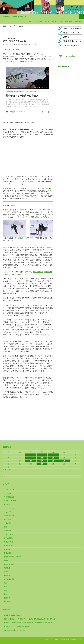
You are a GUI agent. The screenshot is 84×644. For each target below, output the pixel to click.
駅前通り (7, 598)
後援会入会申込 (79, 22)
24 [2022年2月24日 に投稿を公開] (42, 464)
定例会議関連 (8, 538)
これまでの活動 (9, 490)
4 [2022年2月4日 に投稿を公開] (53, 455)
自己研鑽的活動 (9, 579)
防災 (6, 587)
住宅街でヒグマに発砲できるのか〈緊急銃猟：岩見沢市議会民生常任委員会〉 (29, 623)
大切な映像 (8, 531)
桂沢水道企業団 (9, 564)
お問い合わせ (69, 22)
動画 (6, 527)
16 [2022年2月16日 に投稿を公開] (31, 461)
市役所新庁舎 (8, 546)
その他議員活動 (9, 497)
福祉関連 (7, 575)
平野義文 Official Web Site (14, 17)
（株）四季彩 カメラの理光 (24, 238)
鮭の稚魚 (7, 602)
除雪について (8, 590)
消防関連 (7, 568)
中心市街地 (8, 519)
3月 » (9, 469)
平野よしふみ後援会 (66, 56)
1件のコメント (35, 44)
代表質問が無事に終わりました (14, 615)
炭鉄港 (6, 572)
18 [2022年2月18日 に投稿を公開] (53, 461)
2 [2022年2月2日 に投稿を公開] (31, 455)
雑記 (6, 594)
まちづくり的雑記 (10, 501)
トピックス (8, 512)
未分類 (13, 38)
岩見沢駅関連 (8, 542)
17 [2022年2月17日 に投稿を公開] (42, 461)
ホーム (31, 22)
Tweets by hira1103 (65, 66)
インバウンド (8, 504)
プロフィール (39, 22)
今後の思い (8, 523)
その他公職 (8, 493)
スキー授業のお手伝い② (14, 41)
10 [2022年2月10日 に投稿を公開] (42, 458)
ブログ (61, 22)
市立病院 (7, 549)
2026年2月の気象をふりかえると (15, 630)
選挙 (6, 583)
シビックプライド (10, 508)
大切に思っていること (50, 22)
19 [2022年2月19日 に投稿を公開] (64, 461)
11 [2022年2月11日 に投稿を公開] (53, 458)
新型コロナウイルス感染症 (13, 557)
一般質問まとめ (9, 516)
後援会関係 (8, 553)
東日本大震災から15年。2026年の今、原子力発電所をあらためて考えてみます (30, 619)
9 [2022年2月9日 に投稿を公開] (31, 458)
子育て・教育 (7, 38)
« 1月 (5, 469)
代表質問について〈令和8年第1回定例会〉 (18, 626)
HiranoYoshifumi (22, 44)
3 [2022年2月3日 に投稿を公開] (42, 455)
